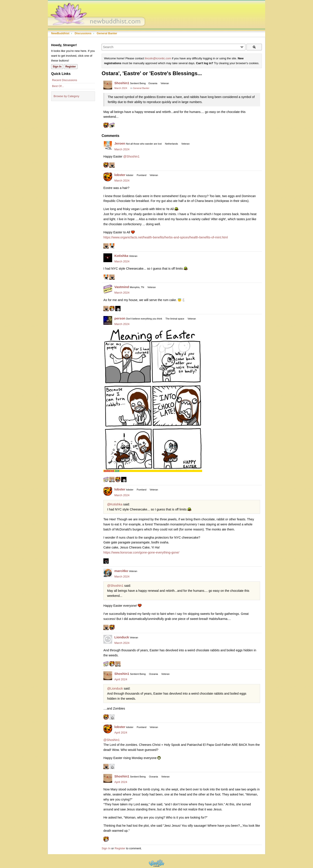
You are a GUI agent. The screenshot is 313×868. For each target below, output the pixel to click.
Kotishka (121, 256)
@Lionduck (115, 688)
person (120, 318)
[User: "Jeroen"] (108, 145)
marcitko (121, 571)
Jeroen (120, 143)
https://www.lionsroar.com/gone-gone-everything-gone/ (141, 552)
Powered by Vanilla (156, 863)
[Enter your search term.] (174, 47)
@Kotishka (115, 504)
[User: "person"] (108, 320)
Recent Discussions (65, 80)
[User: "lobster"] (108, 177)
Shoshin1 (122, 83)
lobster (120, 175)
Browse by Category (66, 96)
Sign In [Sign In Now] (57, 67)
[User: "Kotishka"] (108, 258)
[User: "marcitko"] (108, 573)
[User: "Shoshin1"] (108, 85)
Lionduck (122, 637)
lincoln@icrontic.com (158, 58)
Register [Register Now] (71, 67)
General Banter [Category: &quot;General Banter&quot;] (141, 88)
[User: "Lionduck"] (108, 639)
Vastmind (122, 287)
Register (120, 848)
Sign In (106, 848)
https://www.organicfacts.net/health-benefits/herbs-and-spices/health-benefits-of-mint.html (166, 237)
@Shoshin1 (131, 156)
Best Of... (58, 86)
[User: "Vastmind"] (108, 289)
